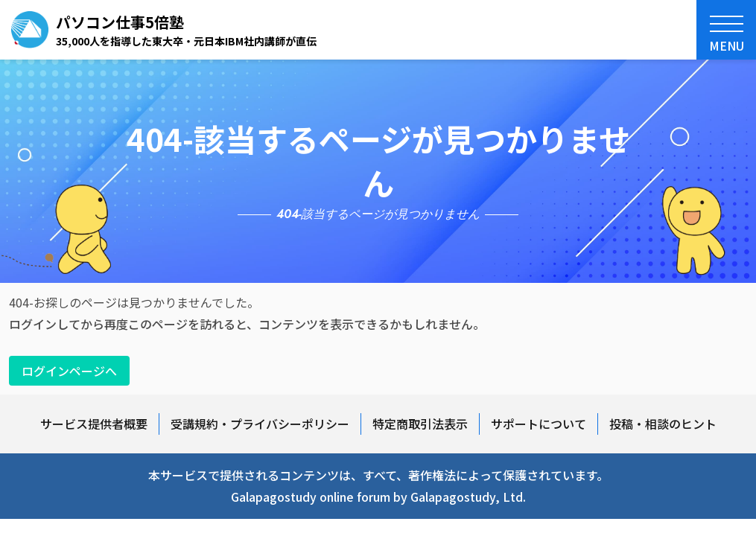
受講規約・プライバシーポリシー (260, 424)
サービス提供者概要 (94, 424)
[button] (726, 30)
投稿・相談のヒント (663, 424)
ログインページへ (69, 371)
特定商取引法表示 (420, 424)
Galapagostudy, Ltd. (468, 497)
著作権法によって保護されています (502, 475)
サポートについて (539, 424)
